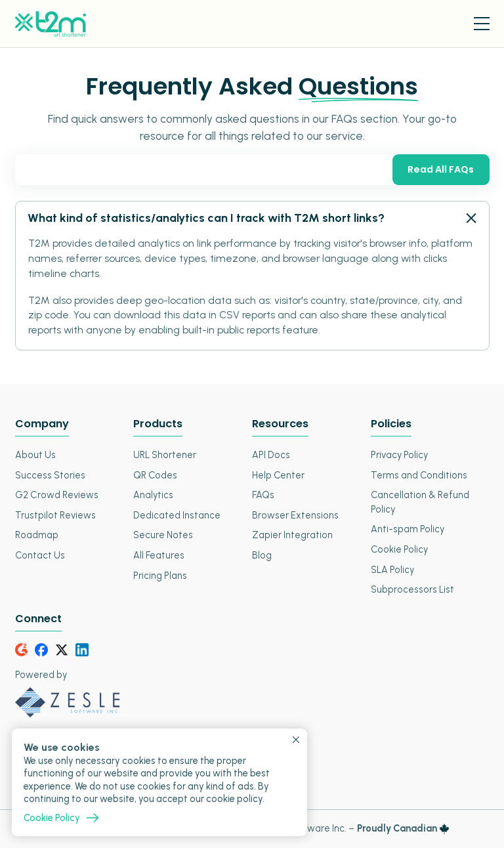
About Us (35, 455)
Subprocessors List (412, 589)
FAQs (263, 495)
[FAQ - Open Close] (470, 219)
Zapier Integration (292, 535)
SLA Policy (392, 570)
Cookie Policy (399, 549)
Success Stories (50, 475)
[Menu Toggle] (482, 24)
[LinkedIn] (82, 650)
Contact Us (40, 555)
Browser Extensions (295, 515)
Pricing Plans (160, 576)
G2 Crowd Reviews (57, 495)
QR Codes (155, 475)
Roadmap (37, 535)
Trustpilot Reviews (55, 515)
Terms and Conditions (419, 475)
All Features (159, 555)
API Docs (271, 455)
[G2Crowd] (22, 650)
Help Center (278, 475)
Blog (262, 555)
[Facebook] (41, 650)
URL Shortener (165, 455)
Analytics (153, 495)
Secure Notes (163, 535)
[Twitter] (62, 650)
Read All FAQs (441, 169)
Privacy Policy (399, 455)
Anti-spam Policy (408, 529)
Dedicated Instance (177, 515)
